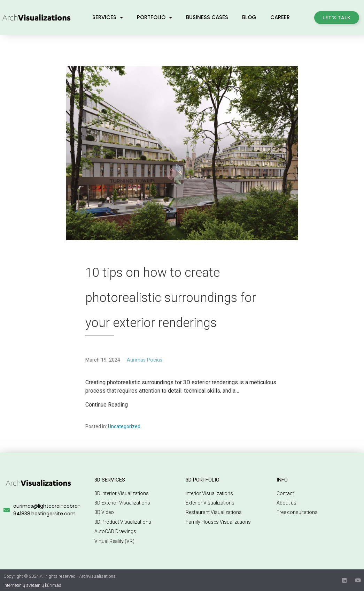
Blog (249, 17)
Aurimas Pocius (145, 360)
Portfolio (154, 18)
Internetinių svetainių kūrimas (32, 585)
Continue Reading (107, 405)
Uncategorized (124, 426)
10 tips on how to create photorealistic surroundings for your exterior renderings (171, 298)
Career (280, 17)
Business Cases (207, 17)
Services (108, 18)
